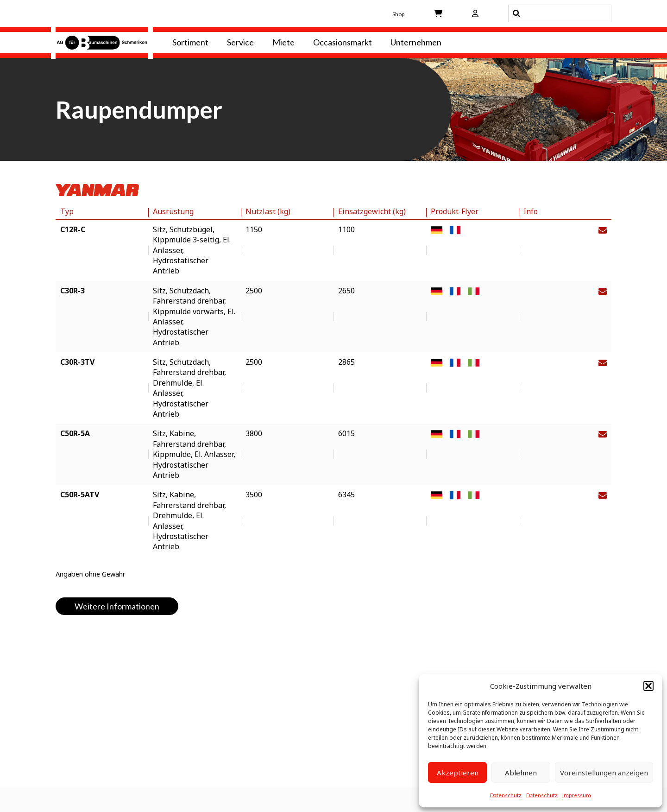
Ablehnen (521, 773)
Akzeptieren (458, 773)
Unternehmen (416, 42)
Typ (67, 211)
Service (240, 42)
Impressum (577, 795)
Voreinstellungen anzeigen (604, 773)
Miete (283, 42)
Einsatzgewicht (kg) (372, 211)
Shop (398, 14)
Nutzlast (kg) (268, 211)
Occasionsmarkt (343, 42)
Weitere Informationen (117, 606)
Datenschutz (506, 795)
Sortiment (190, 42)
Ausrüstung (173, 211)
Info (531, 211)
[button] (648, 686)
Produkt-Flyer (455, 211)
